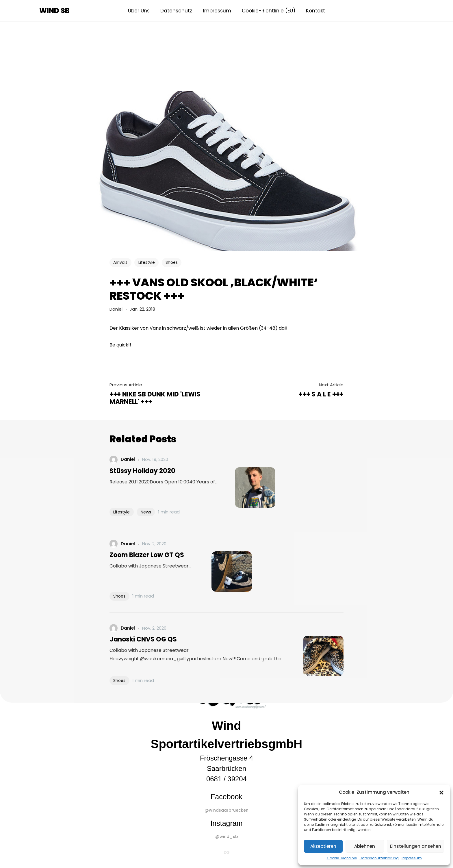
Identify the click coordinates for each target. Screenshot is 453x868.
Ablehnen (365, 846)
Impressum (412, 858)
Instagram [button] (226, 823)
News (146, 512)
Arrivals (120, 262)
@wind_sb (227, 837)
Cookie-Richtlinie (342, 858)
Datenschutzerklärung (379, 858)
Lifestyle (147, 262)
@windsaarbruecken (226, 810)
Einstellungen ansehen (416, 846)
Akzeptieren (323, 846)
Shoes (172, 262)
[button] (441, 792)
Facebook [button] (226, 797)
